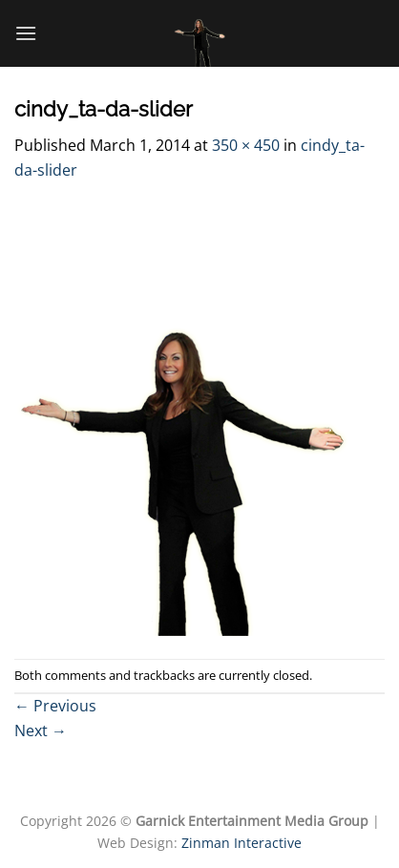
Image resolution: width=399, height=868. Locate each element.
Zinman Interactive (241, 843)
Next (41, 730)
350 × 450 (246, 145)
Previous (55, 706)
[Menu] (26, 33)
